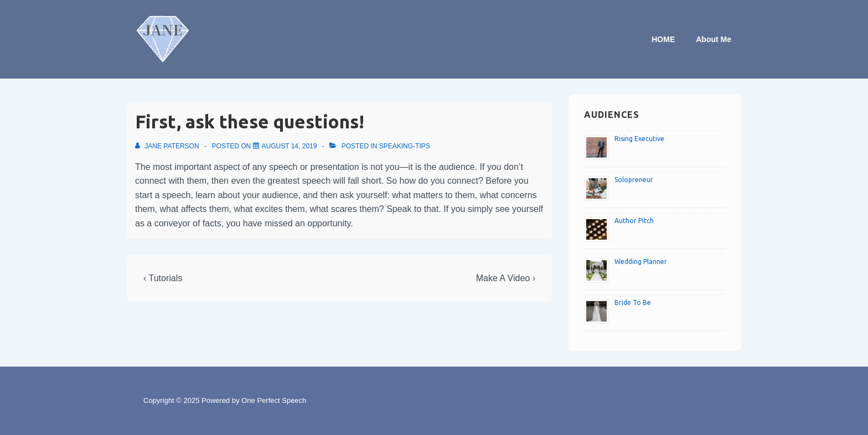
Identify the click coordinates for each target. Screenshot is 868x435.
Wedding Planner (641, 261)
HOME (663, 39)
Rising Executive (639, 139)
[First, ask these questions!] (290, 146)
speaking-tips (405, 146)
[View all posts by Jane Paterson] (168, 146)
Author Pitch (634, 221)
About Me (714, 39)
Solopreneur (634, 180)
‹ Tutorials (163, 278)
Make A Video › (506, 278)
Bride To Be (633, 302)
